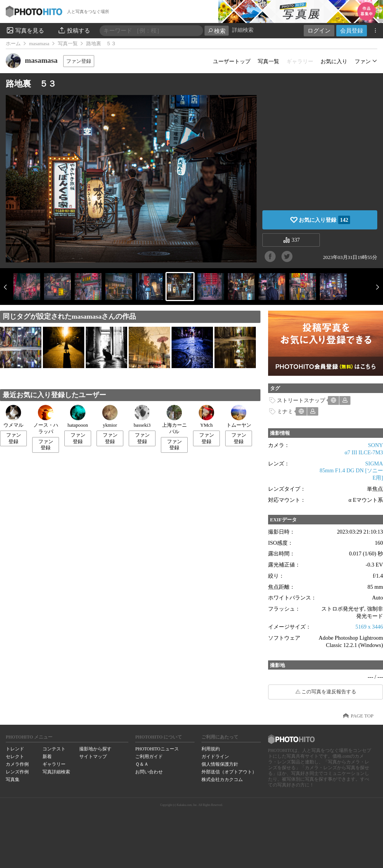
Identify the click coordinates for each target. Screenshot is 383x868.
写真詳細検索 (56, 772)
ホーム (13, 44)
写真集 (13, 780)
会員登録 (352, 30)
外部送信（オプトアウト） (229, 772)
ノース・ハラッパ (46, 420)
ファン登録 (79, 61)
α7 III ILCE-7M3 (364, 452)
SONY (376, 445)
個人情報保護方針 (220, 764)
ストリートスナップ (301, 400)
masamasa (39, 44)
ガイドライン (215, 757)
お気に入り (334, 61)
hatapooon (78, 416)
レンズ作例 (17, 772)
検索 (217, 31)
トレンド (15, 749)
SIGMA (374, 463)
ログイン (319, 30)
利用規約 (211, 749)
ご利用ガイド (149, 757)
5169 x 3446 (369, 627)
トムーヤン (239, 416)
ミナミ (285, 411)
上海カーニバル (174, 420)
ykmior (110, 416)
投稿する (74, 30)
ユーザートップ (232, 61)
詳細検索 (243, 30)
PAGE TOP (362, 716)
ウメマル (13, 416)
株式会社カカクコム (222, 780)
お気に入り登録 (325, 220)
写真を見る (25, 30)
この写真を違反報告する (329, 692)
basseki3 (142, 416)
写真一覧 (68, 44)
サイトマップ (93, 757)
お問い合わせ (149, 772)
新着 (47, 757)
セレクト (15, 757)
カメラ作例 (17, 764)
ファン (363, 61)
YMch (206, 416)
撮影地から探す (95, 749)
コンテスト (54, 749)
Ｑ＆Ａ (142, 764)
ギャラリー (54, 764)
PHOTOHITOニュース (157, 749)
